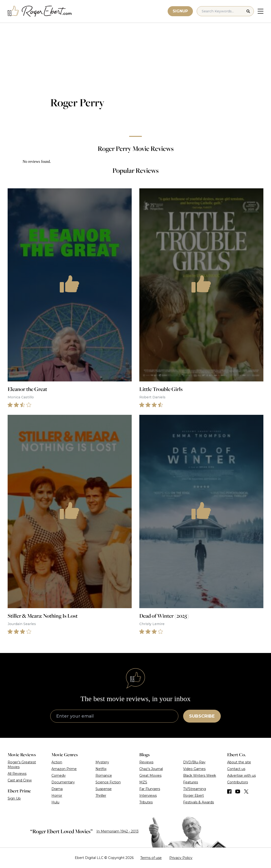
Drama (57, 789)
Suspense (104, 789)
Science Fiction (108, 782)
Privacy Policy (181, 858)
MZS (143, 782)
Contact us (236, 769)
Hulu (55, 802)
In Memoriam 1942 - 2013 (118, 831)
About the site (239, 762)
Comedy (59, 776)
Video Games (194, 769)
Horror (57, 796)
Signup (180, 11)
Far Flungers (150, 789)
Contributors (238, 782)
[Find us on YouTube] (238, 791)
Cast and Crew (20, 780)
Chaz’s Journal (151, 769)
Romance (104, 776)
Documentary (63, 782)
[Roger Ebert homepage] (40, 11)
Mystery (102, 762)
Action (57, 762)
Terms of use (151, 858)
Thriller (101, 796)
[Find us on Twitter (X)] (246, 791)
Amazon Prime (64, 769)
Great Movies (150, 776)
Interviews (148, 796)
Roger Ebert (193, 796)
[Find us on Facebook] (229, 791)
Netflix (101, 769)
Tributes (146, 802)
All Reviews (17, 774)
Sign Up (14, 798)
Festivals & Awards (198, 802)
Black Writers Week (200, 776)
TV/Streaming (195, 789)
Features (191, 782)
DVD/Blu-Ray (194, 762)
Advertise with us (241, 776)
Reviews (146, 762)
